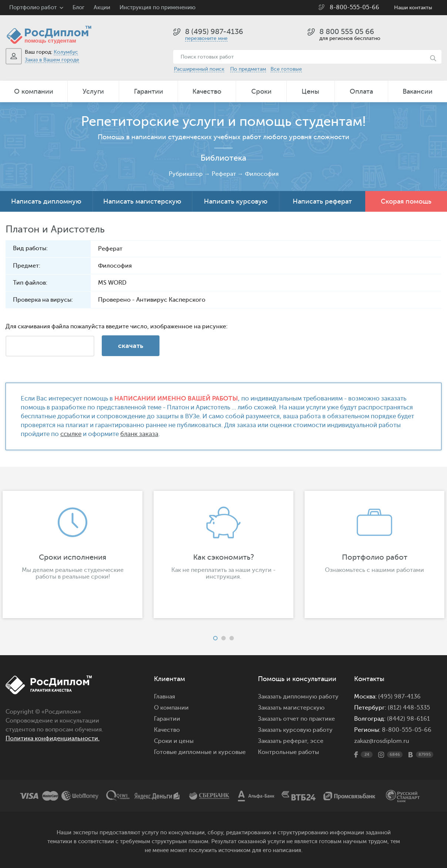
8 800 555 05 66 (347, 32)
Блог (78, 8)
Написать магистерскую (142, 201)
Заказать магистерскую (291, 708)
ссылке (71, 434)
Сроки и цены (174, 741)
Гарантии (149, 91)
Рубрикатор (186, 174)
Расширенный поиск (199, 69)
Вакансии (418, 91)
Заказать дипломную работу (298, 697)
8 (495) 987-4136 (214, 32)
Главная (164, 697)
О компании (34, 91)
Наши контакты (413, 8)
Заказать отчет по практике (296, 719)
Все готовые (286, 69)
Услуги (93, 91)
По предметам (248, 69)
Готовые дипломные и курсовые (200, 752)
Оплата (361, 91)
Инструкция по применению (157, 8)
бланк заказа (139, 434)
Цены (310, 91)
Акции (102, 8)
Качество (207, 91)
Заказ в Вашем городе (52, 60)
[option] (223, 554)
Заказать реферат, (283, 741)
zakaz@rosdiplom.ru (382, 741)
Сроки (261, 91)
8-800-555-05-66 (354, 7)
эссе (317, 741)
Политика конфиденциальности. (53, 738)
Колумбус (66, 52)
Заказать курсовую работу (295, 730)
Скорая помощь (406, 201)
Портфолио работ (33, 8)
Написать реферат (322, 201)
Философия (262, 174)
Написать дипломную (46, 201)
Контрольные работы (288, 752)
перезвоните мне (206, 38)
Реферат (224, 174)
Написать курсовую (236, 201)
